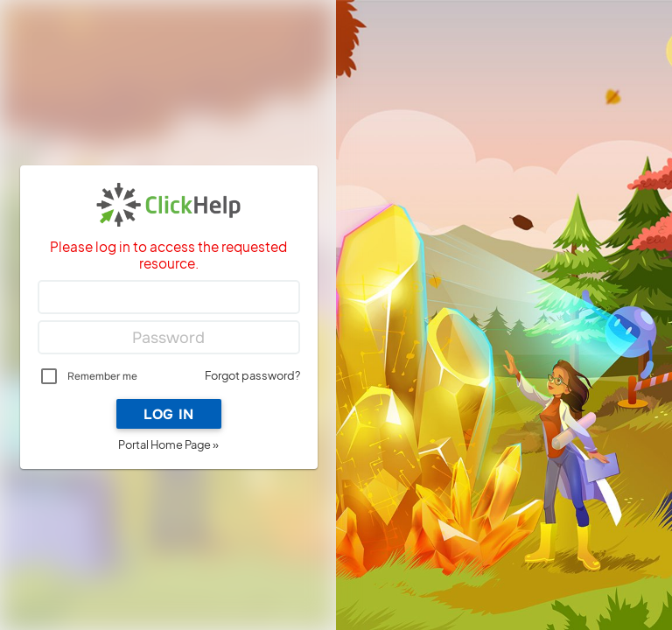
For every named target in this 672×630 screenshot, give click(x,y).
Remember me (102, 376)
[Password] (169, 338)
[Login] (169, 297)
